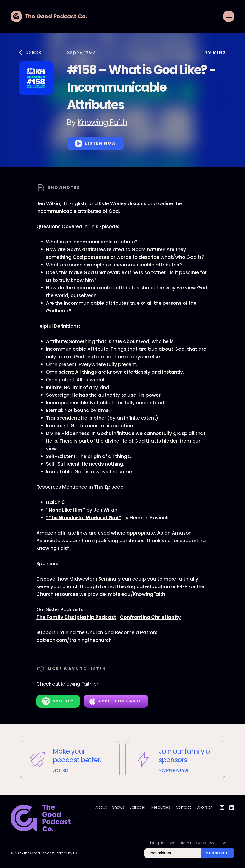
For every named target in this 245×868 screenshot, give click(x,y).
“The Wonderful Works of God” (84, 518)
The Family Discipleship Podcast (76, 617)
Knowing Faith (102, 122)
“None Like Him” (66, 510)
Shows (118, 807)
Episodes (138, 807)
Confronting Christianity (150, 617)
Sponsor (204, 807)
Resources (161, 807)
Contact (183, 807)
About (101, 807)
